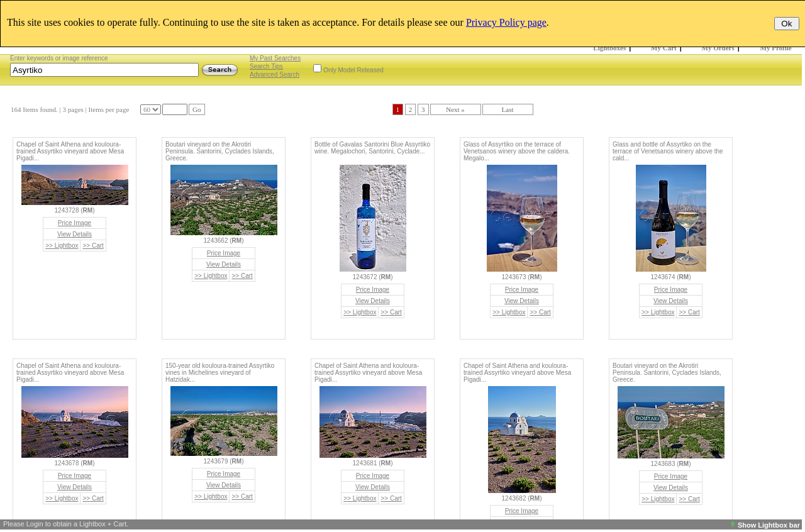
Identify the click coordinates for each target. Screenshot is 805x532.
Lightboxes (609, 48)
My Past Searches (275, 58)
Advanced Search (275, 75)
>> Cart (93, 246)
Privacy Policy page (506, 22)
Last (508, 109)
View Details (75, 234)
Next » (455, 109)
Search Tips (266, 66)
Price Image (75, 223)
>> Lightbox (62, 246)
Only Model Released (353, 70)
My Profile (776, 48)
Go (197, 109)
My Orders (718, 48)
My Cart (664, 48)
